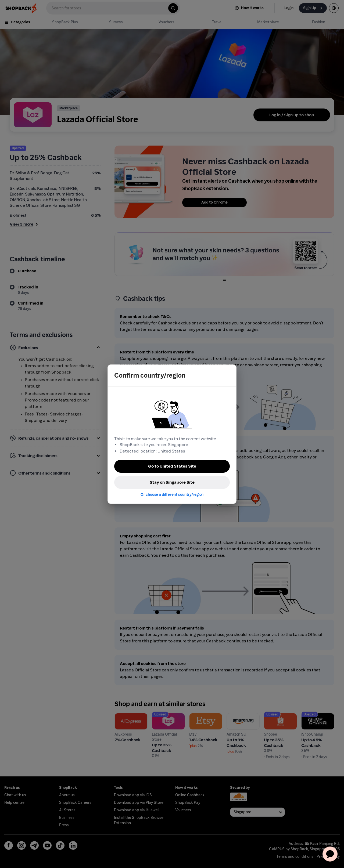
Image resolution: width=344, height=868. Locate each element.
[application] (330, 854)
